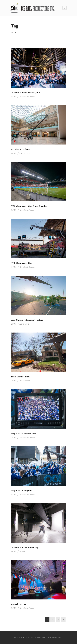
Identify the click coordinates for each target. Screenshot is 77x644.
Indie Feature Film (20, 377)
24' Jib (14, 96)
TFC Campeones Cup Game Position (29, 206)
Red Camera (25, 381)
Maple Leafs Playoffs (21, 491)
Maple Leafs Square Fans (24, 434)
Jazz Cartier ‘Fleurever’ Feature (27, 320)
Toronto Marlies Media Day (25, 547)
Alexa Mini (24, 324)
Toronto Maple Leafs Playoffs (26, 92)
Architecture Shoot (20, 149)
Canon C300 (25, 153)
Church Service (19, 604)
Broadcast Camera (27, 96)
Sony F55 (23, 551)
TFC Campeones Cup (22, 263)
